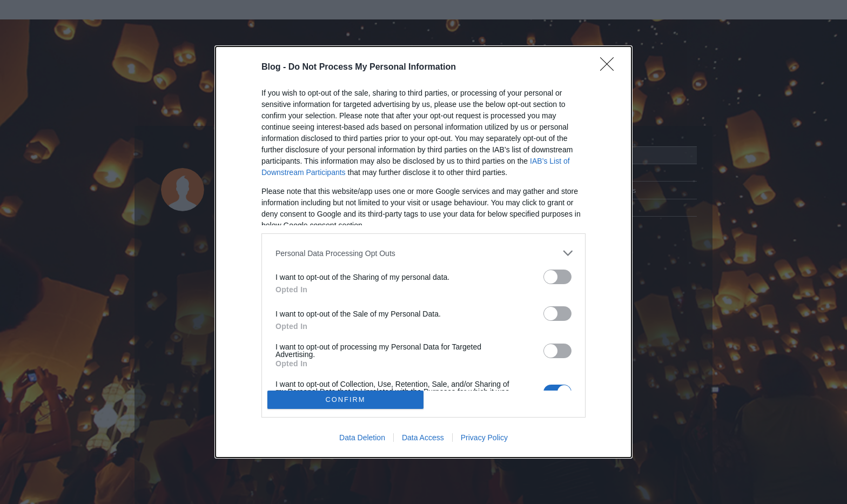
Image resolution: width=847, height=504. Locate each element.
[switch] (557, 277)
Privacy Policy (484, 438)
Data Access (423, 438)
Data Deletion (362, 438)
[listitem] (423, 253)
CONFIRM (345, 399)
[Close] (610, 68)
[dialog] (423, 252)
